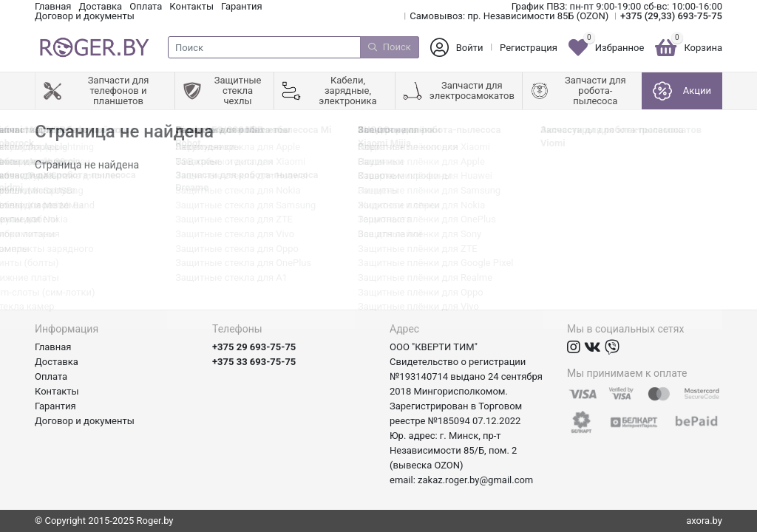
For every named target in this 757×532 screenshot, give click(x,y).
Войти (470, 48)
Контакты (191, 6)
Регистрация (529, 48)
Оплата (146, 6)
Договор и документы (85, 16)
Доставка (100, 6)
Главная (53, 6)
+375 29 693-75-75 (254, 347)
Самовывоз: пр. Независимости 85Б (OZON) (509, 16)
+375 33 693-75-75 (254, 362)
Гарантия (242, 6)
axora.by (704, 521)
